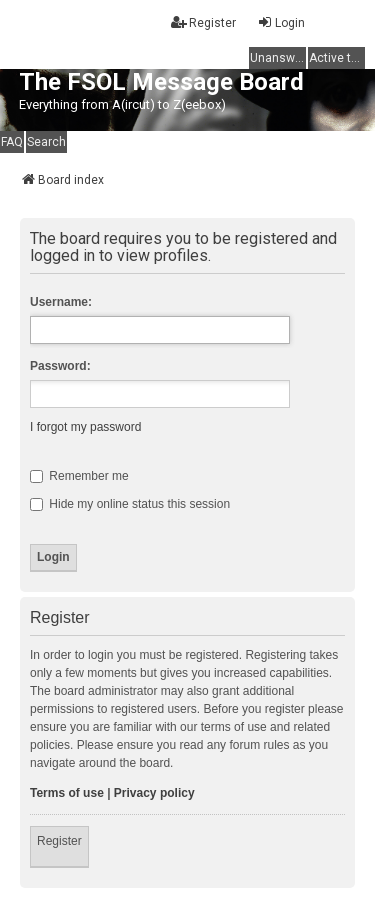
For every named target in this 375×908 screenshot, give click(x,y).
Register (59, 841)
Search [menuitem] (46, 142)
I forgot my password (85, 427)
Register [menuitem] (203, 22)
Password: (60, 366)
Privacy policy (154, 793)
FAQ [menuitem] (12, 142)
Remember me (79, 476)
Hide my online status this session (130, 504)
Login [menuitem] (281, 22)
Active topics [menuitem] (337, 58)
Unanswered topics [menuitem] (278, 58)
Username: (61, 302)
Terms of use (67, 793)
